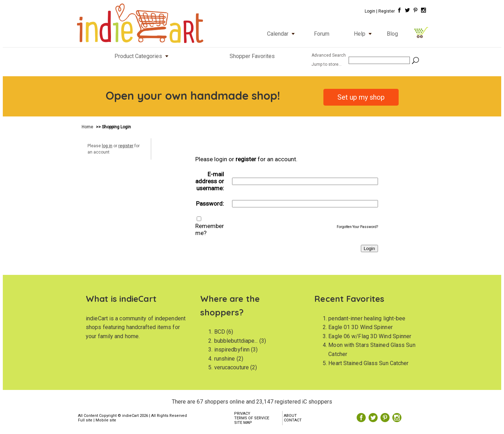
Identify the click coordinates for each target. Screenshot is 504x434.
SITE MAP (243, 423)
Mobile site (106, 420)
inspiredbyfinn (232, 350)
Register (387, 11)
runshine (225, 359)
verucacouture (232, 367)
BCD (220, 332)
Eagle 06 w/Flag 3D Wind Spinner (370, 336)
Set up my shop (361, 97)
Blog (392, 34)
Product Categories (143, 56)
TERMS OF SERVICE (252, 418)
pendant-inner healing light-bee (367, 318)
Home (88, 127)
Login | (371, 11)
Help (364, 34)
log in (107, 146)
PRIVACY (242, 414)
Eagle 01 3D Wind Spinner (360, 327)
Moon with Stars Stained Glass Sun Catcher (372, 350)
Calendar (282, 34)
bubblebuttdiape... (236, 341)
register (126, 146)
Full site (85, 420)
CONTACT (293, 420)
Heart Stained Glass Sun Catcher (368, 363)
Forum (322, 34)
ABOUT (290, 416)
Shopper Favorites (252, 56)
